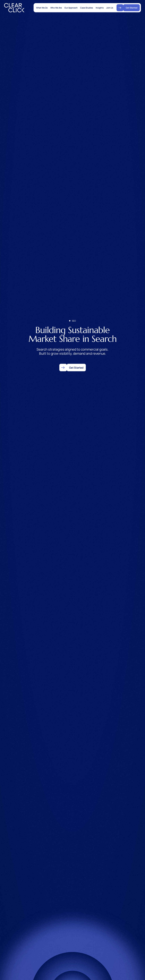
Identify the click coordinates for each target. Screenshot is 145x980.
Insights (100, 8)
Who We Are (56, 8)
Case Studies (87, 8)
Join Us (110, 8)
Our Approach (71, 8)
